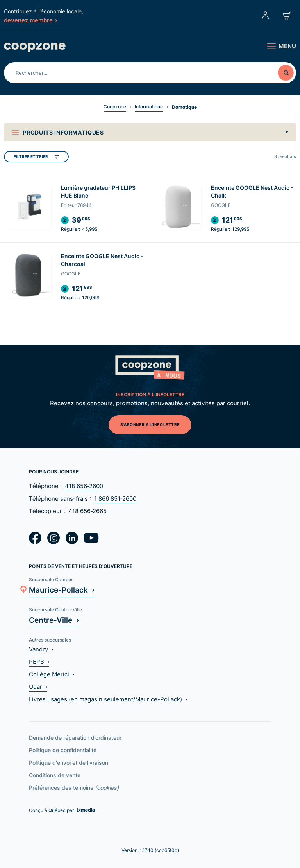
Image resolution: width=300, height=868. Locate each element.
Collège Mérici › (52, 674)
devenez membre (30, 20)
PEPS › (39, 662)
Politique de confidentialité (63, 750)
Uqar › (38, 687)
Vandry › (41, 649)
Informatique (149, 107)
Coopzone (115, 107)
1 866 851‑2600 (115, 499)
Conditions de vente (55, 775)
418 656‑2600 (84, 486)
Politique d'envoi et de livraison (69, 763)
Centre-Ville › (54, 620)
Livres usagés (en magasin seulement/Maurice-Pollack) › (108, 699)
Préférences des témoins (74, 788)
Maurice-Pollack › (62, 590)
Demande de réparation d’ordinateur (75, 738)
